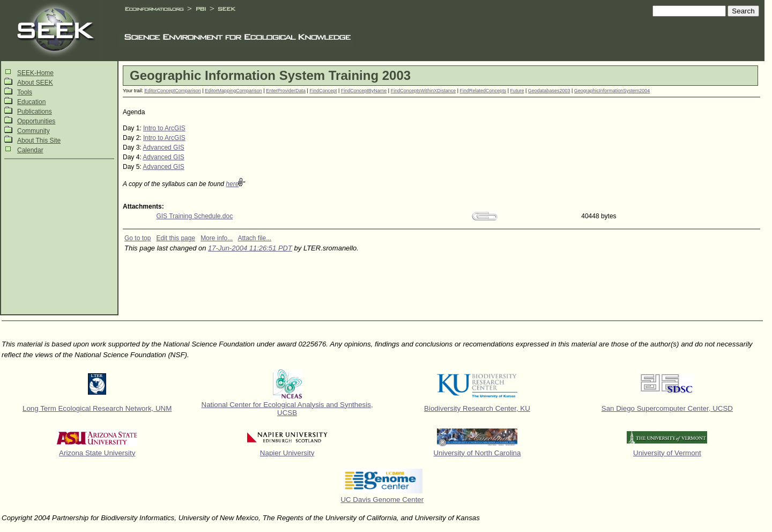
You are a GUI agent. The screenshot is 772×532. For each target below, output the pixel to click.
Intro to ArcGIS (164, 128)
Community (34, 131)
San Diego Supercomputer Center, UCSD (667, 408)
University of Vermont (667, 453)
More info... (217, 238)
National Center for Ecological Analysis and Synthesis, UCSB (287, 409)
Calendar (30, 150)
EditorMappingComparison (233, 91)
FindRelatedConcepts (483, 91)
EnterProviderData (286, 91)
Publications (35, 112)
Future (517, 91)
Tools (25, 92)
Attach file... (255, 238)
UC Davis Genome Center (382, 500)
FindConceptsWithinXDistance (424, 91)
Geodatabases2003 (549, 91)
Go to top (138, 238)
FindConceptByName (364, 91)
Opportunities (36, 121)
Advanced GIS (163, 147)
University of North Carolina (477, 453)
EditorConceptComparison (173, 91)
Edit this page (176, 238)
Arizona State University (97, 453)
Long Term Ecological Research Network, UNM (97, 408)
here (232, 184)
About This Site (39, 141)
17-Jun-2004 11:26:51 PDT (250, 248)
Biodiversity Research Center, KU (477, 408)
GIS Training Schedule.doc (194, 216)
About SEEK (35, 83)
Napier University (287, 453)
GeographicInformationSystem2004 (612, 91)
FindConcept (323, 91)
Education (31, 102)
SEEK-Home (35, 73)
